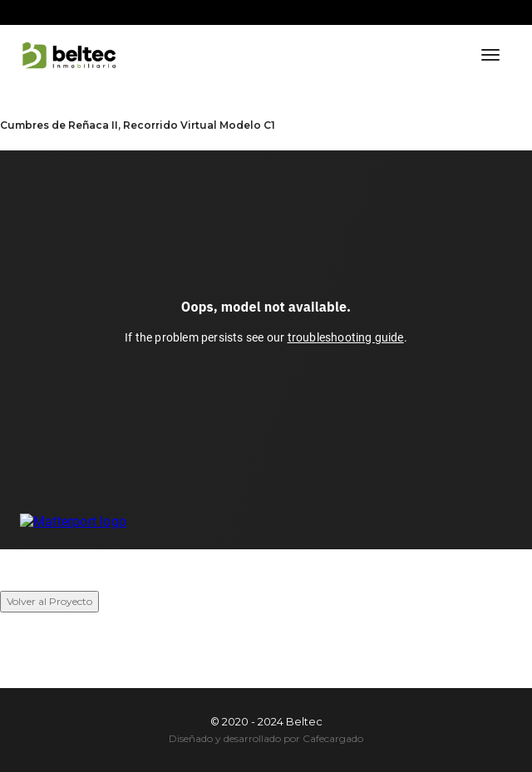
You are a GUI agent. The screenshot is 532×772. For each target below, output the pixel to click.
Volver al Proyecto (49, 601)
